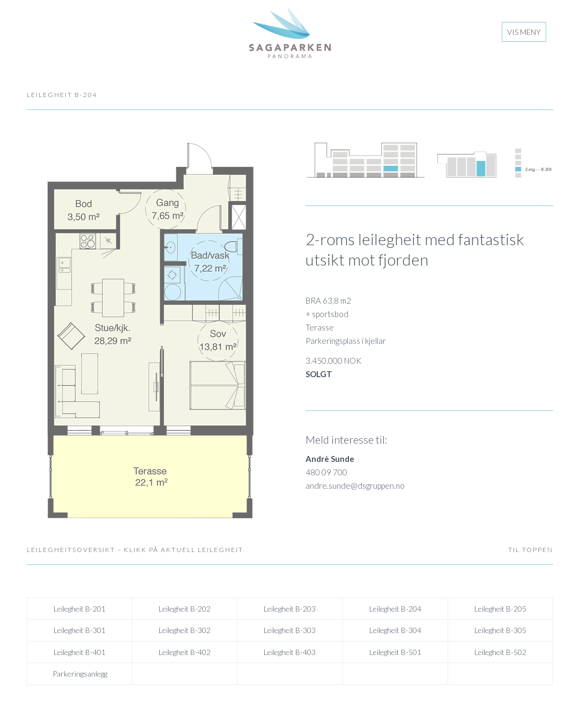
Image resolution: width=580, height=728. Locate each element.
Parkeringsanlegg (80, 674)
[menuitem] (524, 32)
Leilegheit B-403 (290, 652)
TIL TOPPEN (531, 550)
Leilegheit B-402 (185, 652)
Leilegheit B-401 (80, 652)
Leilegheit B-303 (290, 630)
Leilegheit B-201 (80, 609)
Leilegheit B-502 (500, 652)
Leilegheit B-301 (80, 630)
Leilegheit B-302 (185, 630)
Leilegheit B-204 (395, 609)
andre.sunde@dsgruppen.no (355, 486)
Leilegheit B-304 (395, 630)
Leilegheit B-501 (395, 652)
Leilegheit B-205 (500, 609)
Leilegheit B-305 (500, 630)
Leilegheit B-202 (185, 609)
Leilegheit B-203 (290, 609)
